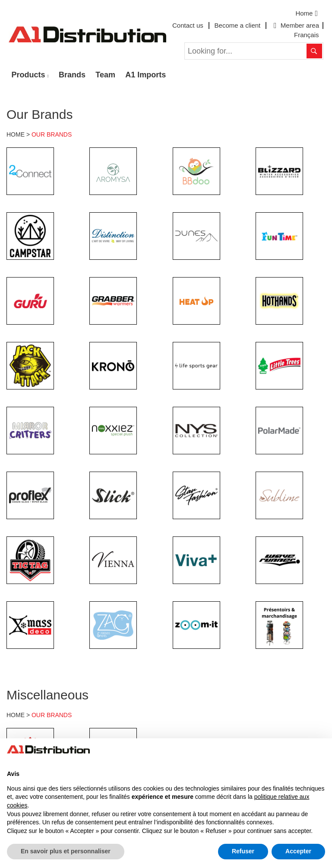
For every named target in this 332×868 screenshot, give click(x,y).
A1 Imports (145, 75)
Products (28, 75)
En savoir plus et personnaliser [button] (66, 851)
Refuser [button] (243, 851)
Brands (72, 75)
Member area (295, 25)
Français (307, 35)
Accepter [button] (298, 851)
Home (308, 13)
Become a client (238, 25)
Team (105, 75)
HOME (16, 134)
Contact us (188, 25)
